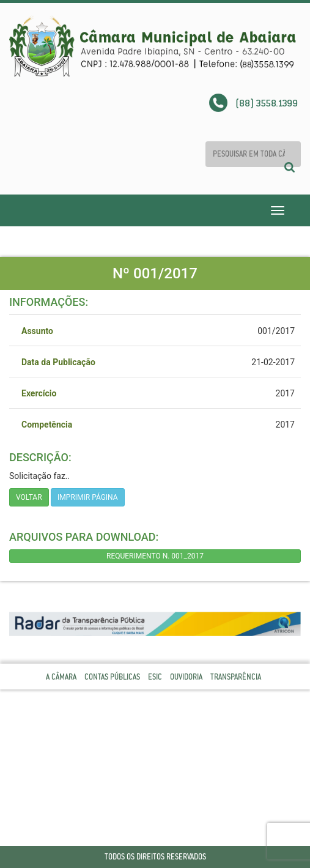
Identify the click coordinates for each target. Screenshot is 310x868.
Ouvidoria (186, 677)
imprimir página (88, 497)
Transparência (236, 677)
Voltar (29, 497)
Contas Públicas (112, 677)
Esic (155, 677)
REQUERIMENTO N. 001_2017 (155, 556)
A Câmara (61, 677)
